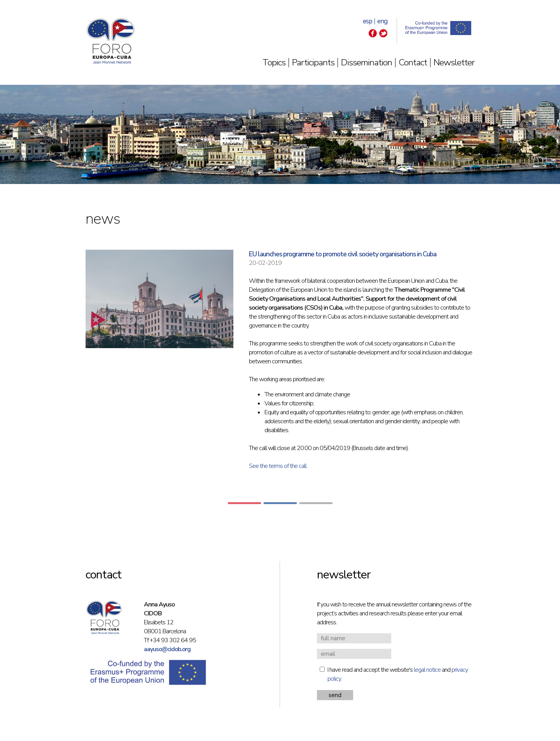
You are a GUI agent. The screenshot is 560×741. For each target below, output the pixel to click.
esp (367, 21)
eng (382, 21)
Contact (413, 62)
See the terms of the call (278, 466)
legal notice (427, 670)
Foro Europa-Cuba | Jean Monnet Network (111, 41)
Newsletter (454, 62)
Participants (313, 62)
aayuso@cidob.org (167, 649)
